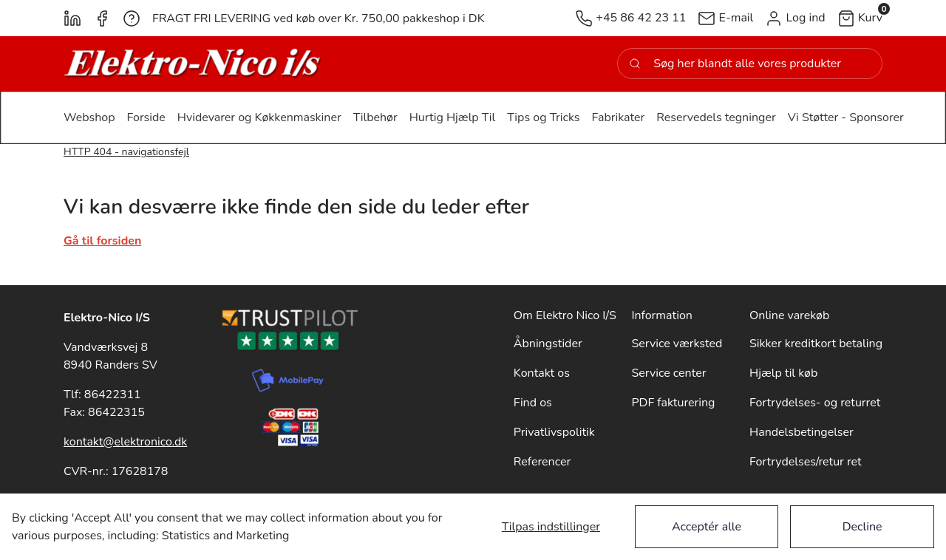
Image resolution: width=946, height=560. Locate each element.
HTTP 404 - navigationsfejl (126, 152)
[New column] (193, 64)
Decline (862, 527)
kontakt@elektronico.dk (125, 442)
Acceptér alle (707, 527)
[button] (795, 18)
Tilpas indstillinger (551, 527)
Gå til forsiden (102, 241)
